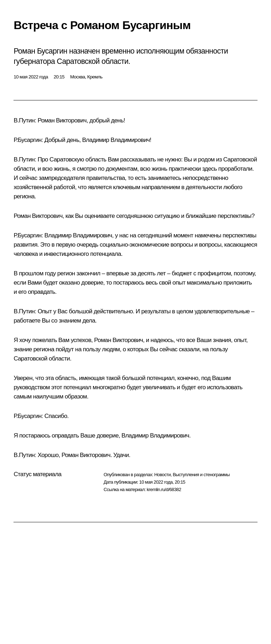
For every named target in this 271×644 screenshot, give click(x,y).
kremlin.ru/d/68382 (164, 489)
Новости (162, 475)
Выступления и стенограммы (201, 475)
